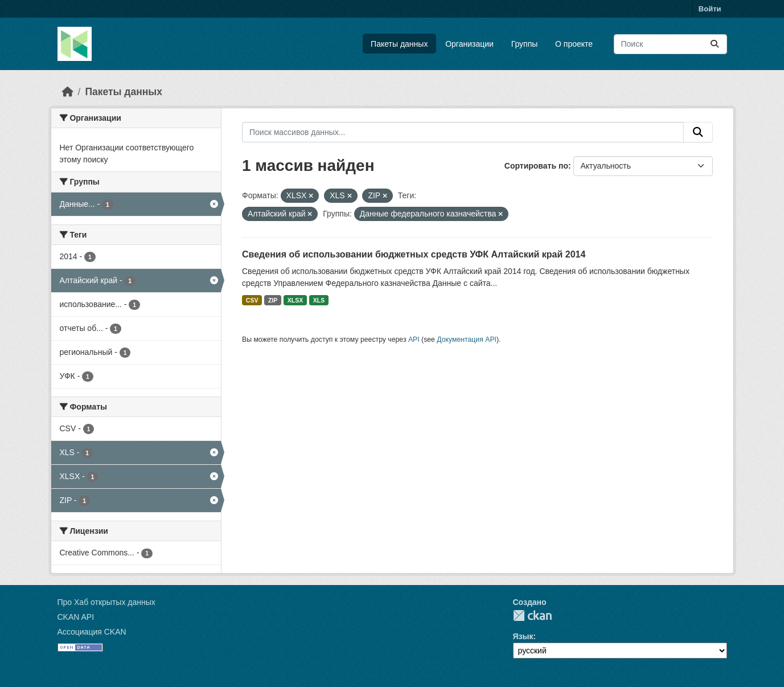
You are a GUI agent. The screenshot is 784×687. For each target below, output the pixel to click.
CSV (252, 300)
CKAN (532, 616)
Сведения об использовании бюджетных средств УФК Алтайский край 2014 (414, 254)
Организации (469, 44)
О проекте (574, 44)
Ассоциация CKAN (92, 632)
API (414, 340)
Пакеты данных (399, 44)
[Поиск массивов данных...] (670, 44)
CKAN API (76, 617)
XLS (319, 300)
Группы (525, 44)
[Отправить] (715, 44)
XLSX (295, 300)
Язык (523, 636)
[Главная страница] (68, 92)
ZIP (273, 300)
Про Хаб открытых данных (106, 602)
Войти (710, 9)
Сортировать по (536, 166)
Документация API (467, 340)
